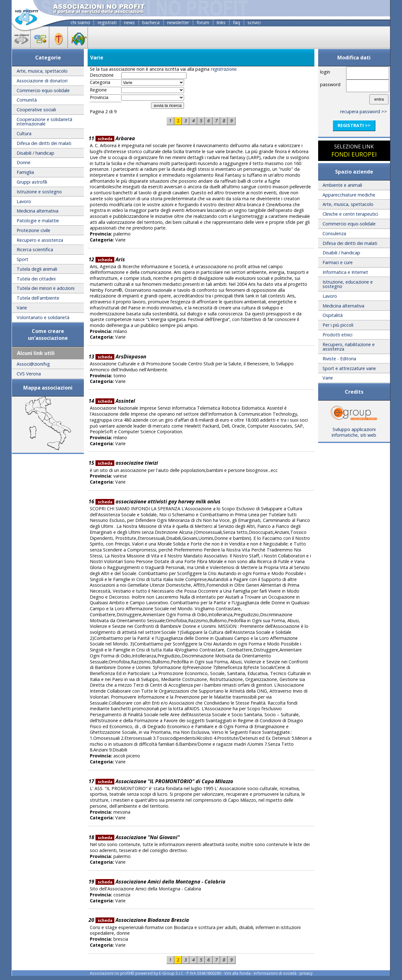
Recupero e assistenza (40, 240)
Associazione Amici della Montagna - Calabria (160, 882)
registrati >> (354, 125)
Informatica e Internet (345, 272)
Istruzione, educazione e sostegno (348, 284)
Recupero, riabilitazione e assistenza (349, 347)
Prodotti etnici (337, 335)
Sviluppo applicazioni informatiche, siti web (354, 430)
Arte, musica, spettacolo (42, 71)
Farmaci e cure (338, 262)
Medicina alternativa (38, 211)
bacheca (151, 22)
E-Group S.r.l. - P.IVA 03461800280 (190, 973)
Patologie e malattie (38, 221)
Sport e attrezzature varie (349, 368)
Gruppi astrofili (32, 182)
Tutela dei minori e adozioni (46, 288)
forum (203, 22)
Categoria (100, 82)
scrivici (254, 22)
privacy (306, 973)
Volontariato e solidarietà (43, 317)
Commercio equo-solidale (43, 90)
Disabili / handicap (35, 153)
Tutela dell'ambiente (38, 298)
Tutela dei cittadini (36, 279)
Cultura (24, 133)
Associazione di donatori (42, 81)
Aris (110, 259)
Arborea (115, 138)
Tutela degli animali (37, 269)
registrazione (224, 69)
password (330, 84)
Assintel (115, 401)
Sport (22, 259)
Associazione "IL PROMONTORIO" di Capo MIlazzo (164, 781)
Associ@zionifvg (33, 364)
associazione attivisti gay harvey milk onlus (158, 501)
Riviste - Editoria (339, 359)
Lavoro (24, 201)
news (129, 22)
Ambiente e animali (342, 185)
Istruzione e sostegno (39, 192)
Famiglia (25, 172)
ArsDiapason (121, 357)
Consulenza (334, 233)
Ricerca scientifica (35, 249)
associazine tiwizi (127, 463)
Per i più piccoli (338, 325)
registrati (107, 22)
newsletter (178, 22)
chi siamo (80, 22)
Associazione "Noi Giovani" (138, 837)
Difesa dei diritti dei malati (44, 143)
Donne (24, 162)
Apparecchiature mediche (349, 195)
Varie (22, 308)
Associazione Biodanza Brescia (142, 920)
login (325, 72)
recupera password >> (364, 111)
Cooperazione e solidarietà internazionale (44, 122)
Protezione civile (33, 230)
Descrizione (102, 75)
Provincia (99, 97)
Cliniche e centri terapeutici (350, 214)
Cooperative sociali (36, 110)
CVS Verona (29, 374)
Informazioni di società (275, 973)
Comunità (27, 100)
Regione (98, 90)
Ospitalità (333, 315)
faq (236, 22)
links (221, 22)
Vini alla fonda (237, 973)
